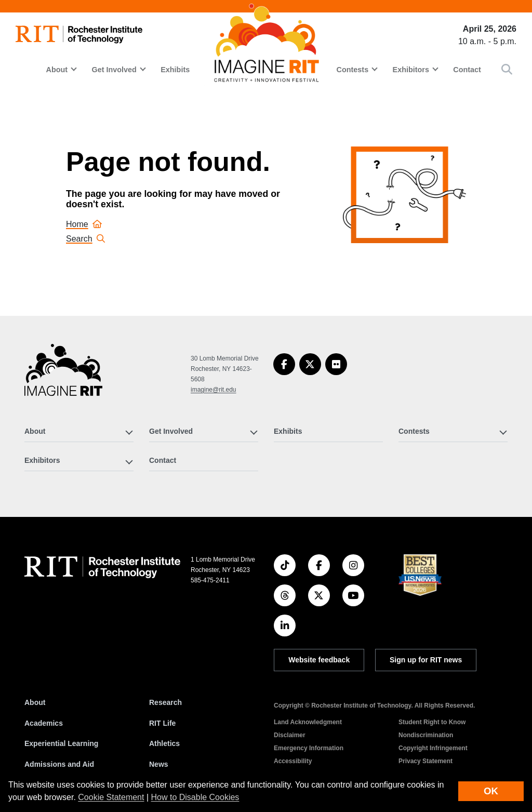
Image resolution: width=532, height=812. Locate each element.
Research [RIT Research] (165, 702)
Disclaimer (290, 735)
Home (84, 224)
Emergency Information (309, 748)
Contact (467, 70)
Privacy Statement (425, 761)
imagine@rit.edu (214, 390)
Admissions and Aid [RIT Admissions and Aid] (59, 764)
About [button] (57, 70)
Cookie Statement (111, 797)
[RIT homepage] (79, 35)
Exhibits (175, 70)
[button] (507, 69)
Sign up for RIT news (426, 660)
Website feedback (319, 660)
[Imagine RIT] (63, 375)
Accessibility (293, 761)
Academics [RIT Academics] (44, 723)
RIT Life (162, 723)
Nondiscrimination (426, 735)
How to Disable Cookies (195, 797)
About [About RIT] (35, 702)
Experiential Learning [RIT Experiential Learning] (61, 743)
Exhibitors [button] (411, 70)
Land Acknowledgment (308, 722)
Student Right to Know (432, 722)
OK (491, 791)
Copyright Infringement (433, 748)
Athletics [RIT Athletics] (164, 743)
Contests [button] (353, 70)
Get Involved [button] (114, 70)
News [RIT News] (159, 764)
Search (85, 239)
